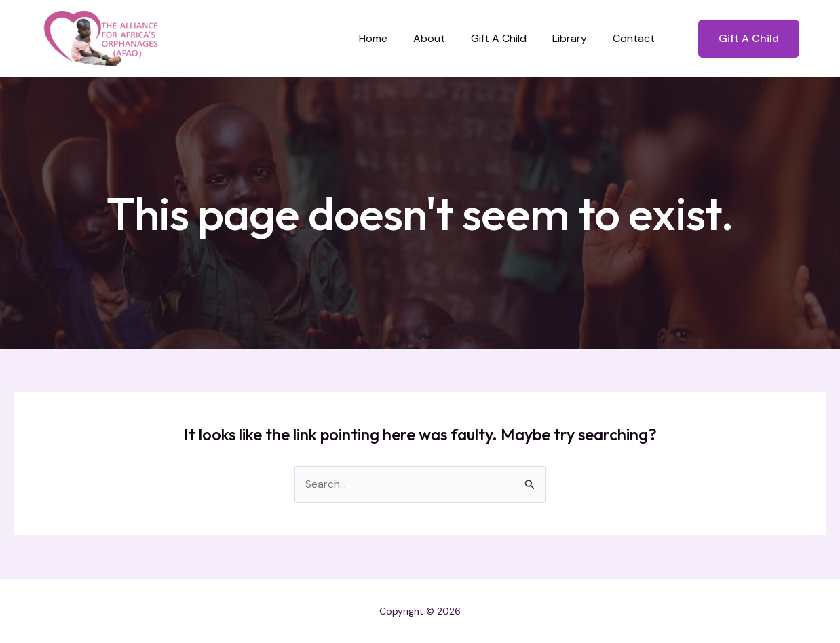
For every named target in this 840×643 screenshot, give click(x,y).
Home (392, 38)
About (443, 38)
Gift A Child (509, 38)
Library (576, 38)
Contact (636, 38)
